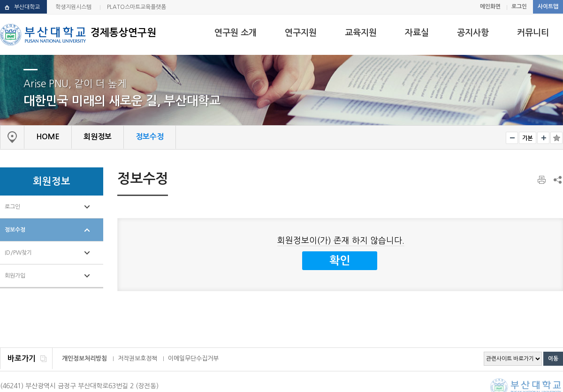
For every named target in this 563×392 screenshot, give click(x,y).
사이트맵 (548, 7)
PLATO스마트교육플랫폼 (137, 7)
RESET (528, 138)
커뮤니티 (533, 33)
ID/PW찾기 (18, 253)
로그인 (519, 7)
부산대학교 (27, 7)
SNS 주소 (557, 180)
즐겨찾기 (556, 138)
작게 (512, 138)
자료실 (417, 33)
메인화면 (490, 7)
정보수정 (15, 230)
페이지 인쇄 (542, 180)
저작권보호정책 (137, 358)
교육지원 (361, 33)
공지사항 (473, 33)
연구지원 (301, 33)
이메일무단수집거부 (193, 358)
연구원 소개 (236, 33)
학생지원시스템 (73, 7)
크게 (543, 138)
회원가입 (15, 276)
